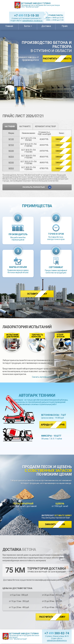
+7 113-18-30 (26, 15)
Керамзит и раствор (46, 126)
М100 (11, 139)
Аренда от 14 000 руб (53, 425)
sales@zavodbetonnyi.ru (57, 640)
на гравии (10, 126)
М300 (11, 163)
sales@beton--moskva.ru (32, 21)
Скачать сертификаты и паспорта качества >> (52, 377)
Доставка (46, 26)
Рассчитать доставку (52, 617)
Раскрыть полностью (37, 187)
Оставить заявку (37, 294)
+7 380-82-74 (57, 633)
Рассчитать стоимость (57, 59)
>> (61, 139)
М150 (11, 145)
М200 (11, 151)
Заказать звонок (55, 524)
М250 (11, 157)
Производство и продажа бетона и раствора (40, 5)
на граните (25, 126)
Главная (9, 26)
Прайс (65, 26)
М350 (11, 168)
